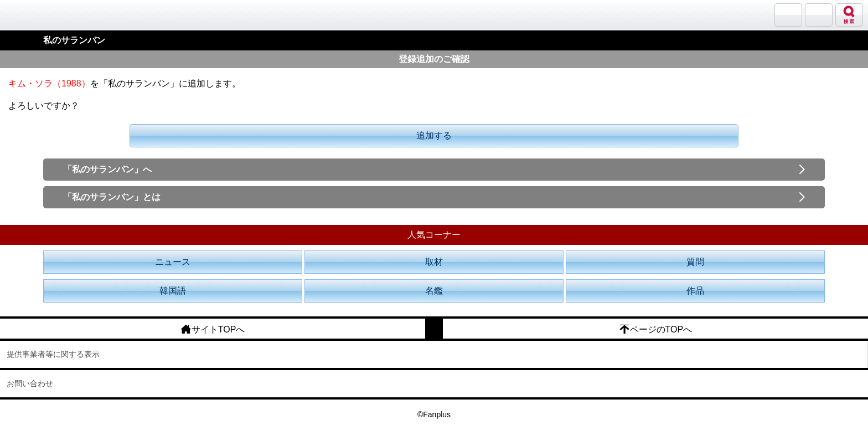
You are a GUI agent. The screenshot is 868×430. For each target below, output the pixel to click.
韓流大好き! (37, 15)
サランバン (788, 15)
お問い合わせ (30, 383)
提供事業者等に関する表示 (53, 354)
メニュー (819, 15)
